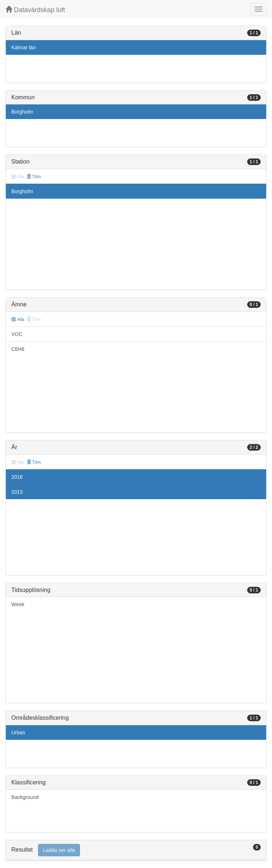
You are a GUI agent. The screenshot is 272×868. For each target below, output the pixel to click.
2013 (17, 492)
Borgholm (22, 112)
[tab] (136, 850)
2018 (17, 477)
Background (25, 797)
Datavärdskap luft (35, 10)
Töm (34, 177)
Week (18, 604)
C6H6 (18, 349)
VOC (17, 334)
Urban (18, 733)
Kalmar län (24, 47)
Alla (18, 320)
